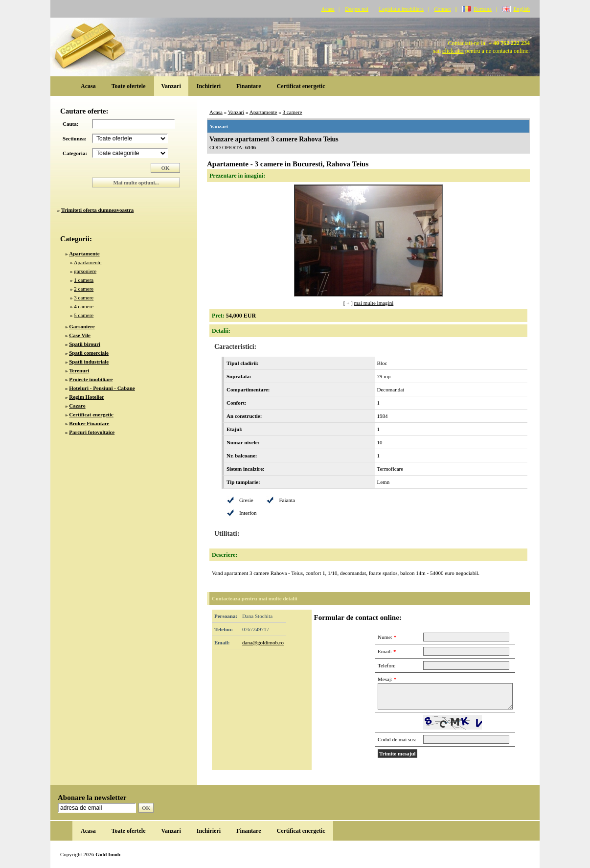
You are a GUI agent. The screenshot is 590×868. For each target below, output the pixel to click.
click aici (453, 51)
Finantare (249, 86)
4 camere (84, 306)
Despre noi (357, 9)
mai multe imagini (374, 303)
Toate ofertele (129, 86)
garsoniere (85, 271)
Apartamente (88, 262)
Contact (442, 9)
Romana (483, 9)
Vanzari (171, 86)
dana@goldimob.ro (263, 642)
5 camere (84, 315)
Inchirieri (209, 86)
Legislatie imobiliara (401, 9)
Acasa (328, 9)
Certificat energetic (301, 86)
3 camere (84, 297)
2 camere (84, 289)
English (522, 9)
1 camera (84, 280)
